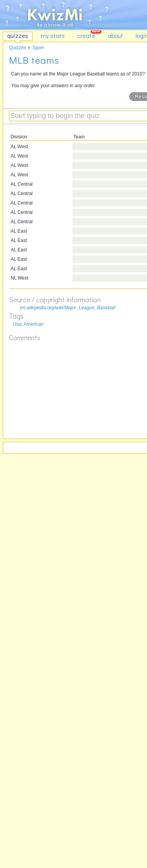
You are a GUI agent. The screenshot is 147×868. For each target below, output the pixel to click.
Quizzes (17, 48)
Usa (17, 324)
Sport (38, 48)
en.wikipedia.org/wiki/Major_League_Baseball (68, 308)
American (34, 324)
